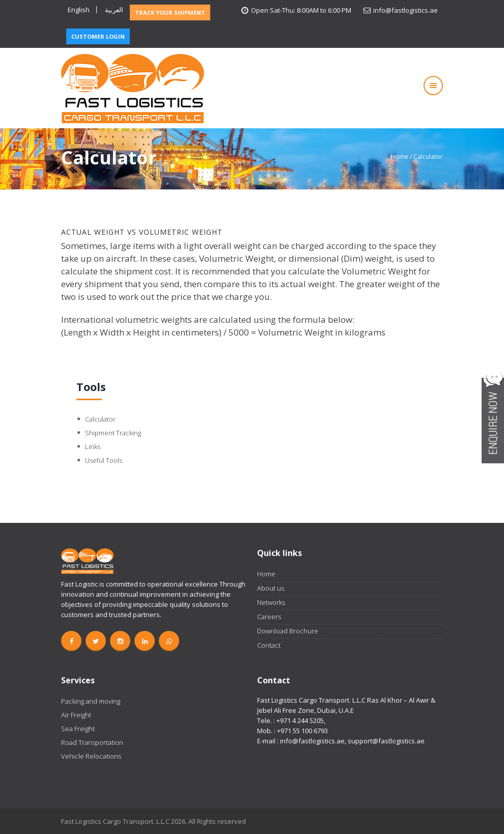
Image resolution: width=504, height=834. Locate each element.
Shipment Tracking (113, 433)
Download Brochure (288, 631)
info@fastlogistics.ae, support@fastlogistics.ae (352, 741)
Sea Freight (78, 729)
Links (93, 447)
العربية (114, 10)
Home (399, 157)
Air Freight (76, 715)
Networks (271, 602)
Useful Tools (104, 460)
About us (271, 588)
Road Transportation (92, 742)
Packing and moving (91, 701)
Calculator (100, 419)
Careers (269, 617)
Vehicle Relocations (91, 756)
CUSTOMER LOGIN (98, 36)
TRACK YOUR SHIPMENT (170, 12)
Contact (269, 645)
